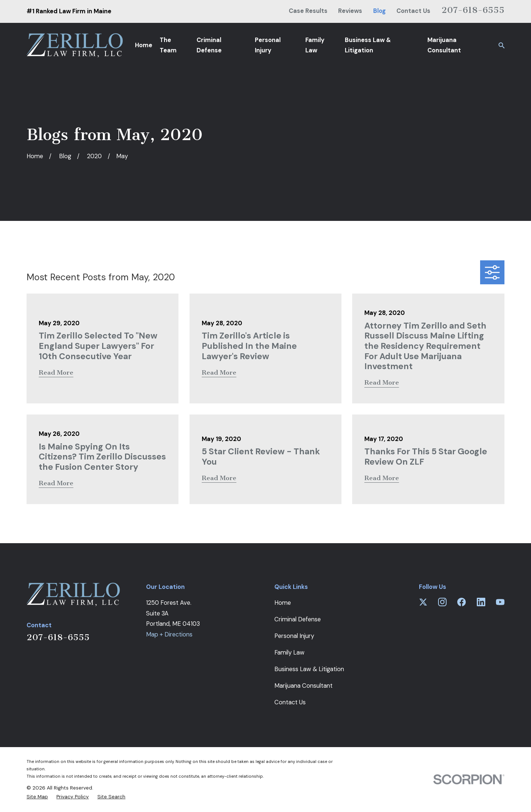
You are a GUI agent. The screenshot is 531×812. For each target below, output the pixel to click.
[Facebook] (461, 602)
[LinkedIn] (481, 602)
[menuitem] (37, 797)
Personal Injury (294, 636)
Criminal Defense (298, 619)
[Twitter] (423, 602)
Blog (379, 11)
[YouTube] (500, 602)
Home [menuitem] (144, 45)
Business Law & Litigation (309, 669)
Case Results (308, 11)
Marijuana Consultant (303, 686)
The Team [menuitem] (168, 45)
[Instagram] (442, 602)
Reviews (350, 11)
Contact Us (413, 11)
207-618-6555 (473, 10)
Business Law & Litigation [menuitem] (368, 45)
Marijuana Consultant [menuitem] (444, 45)
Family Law (289, 653)
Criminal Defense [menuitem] (209, 45)
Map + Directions (169, 634)
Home (283, 603)
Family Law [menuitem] (315, 45)
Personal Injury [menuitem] (268, 45)
